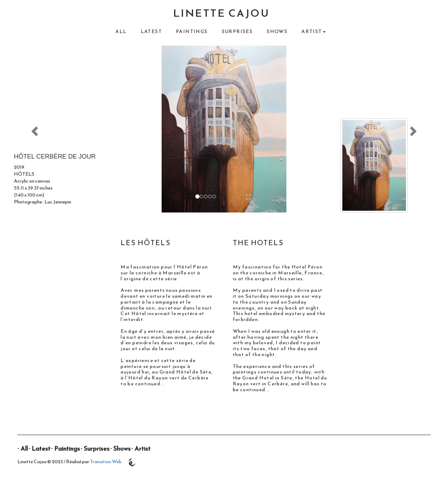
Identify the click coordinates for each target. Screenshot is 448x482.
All (121, 31)
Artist (142, 448)
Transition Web (106, 462)
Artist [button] (313, 31)
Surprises (237, 31)
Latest (151, 31)
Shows (277, 31)
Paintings (192, 31)
